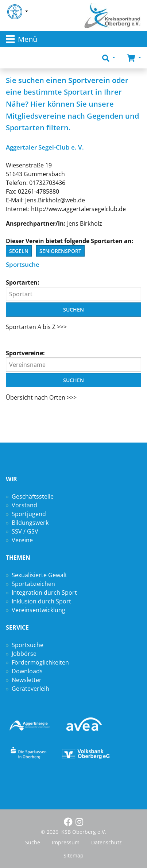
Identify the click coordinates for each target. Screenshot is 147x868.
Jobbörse (24, 654)
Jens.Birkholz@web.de (55, 200)
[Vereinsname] (73, 364)
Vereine (22, 540)
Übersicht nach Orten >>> (41, 397)
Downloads (27, 671)
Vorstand (24, 505)
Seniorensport (60, 251)
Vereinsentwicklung (38, 610)
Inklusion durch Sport (41, 601)
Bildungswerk (30, 523)
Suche (33, 842)
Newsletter (27, 680)
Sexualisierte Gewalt (39, 575)
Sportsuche (28, 645)
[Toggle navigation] (73, 39)
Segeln (19, 251)
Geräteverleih (30, 689)
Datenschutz (107, 842)
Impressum (66, 842)
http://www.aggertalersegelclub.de (78, 209)
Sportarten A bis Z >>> (36, 327)
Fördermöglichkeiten (40, 662)
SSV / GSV (25, 531)
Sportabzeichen (33, 584)
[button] (109, 58)
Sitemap (73, 855)
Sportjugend (29, 514)
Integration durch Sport (44, 592)
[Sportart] (73, 294)
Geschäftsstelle (33, 496)
